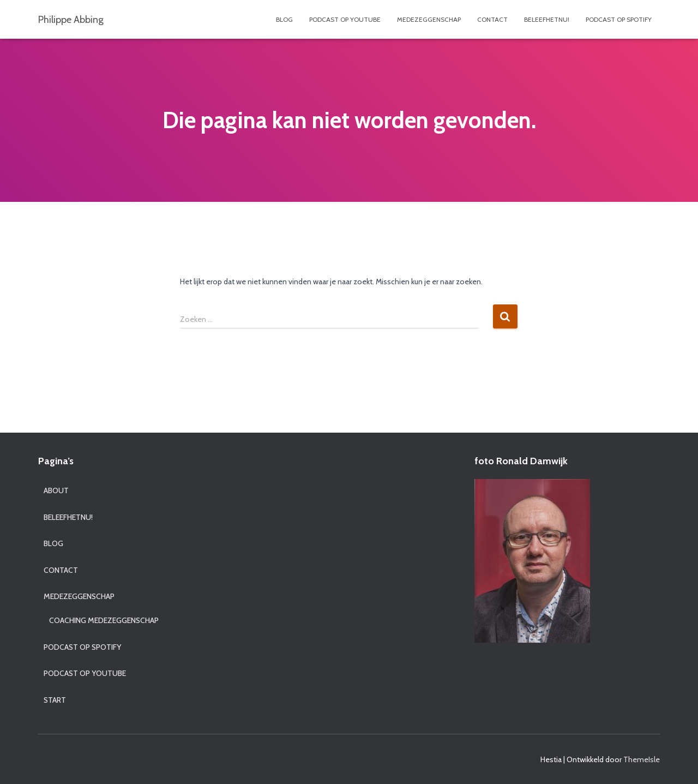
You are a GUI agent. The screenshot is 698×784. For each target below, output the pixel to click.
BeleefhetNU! (547, 19)
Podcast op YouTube (345, 19)
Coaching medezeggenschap (104, 620)
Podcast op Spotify (619, 19)
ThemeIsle (642, 759)
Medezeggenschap (429, 19)
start (55, 700)
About (56, 490)
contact (492, 19)
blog (284, 19)
